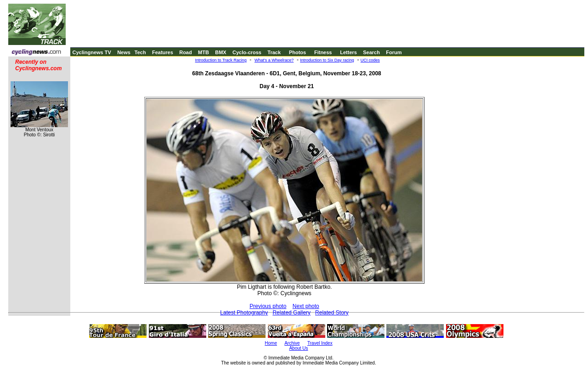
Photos (297, 52)
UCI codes (370, 60)
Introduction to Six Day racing (327, 60)
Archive (292, 343)
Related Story (332, 313)
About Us (298, 348)
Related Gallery (291, 313)
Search (371, 52)
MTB (204, 52)
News (124, 52)
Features (163, 52)
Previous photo (268, 306)
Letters (348, 52)
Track (274, 52)
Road (186, 52)
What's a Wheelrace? (274, 60)
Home (271, 343)
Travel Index (320, 343)
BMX (220, 52)
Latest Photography (244, 313)
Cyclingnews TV (91, 52)
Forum (394, 52)
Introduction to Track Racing (221, 60)
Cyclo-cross (247, 52)
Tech (140, 52)
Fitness (323, 52)
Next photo (306, 306)
